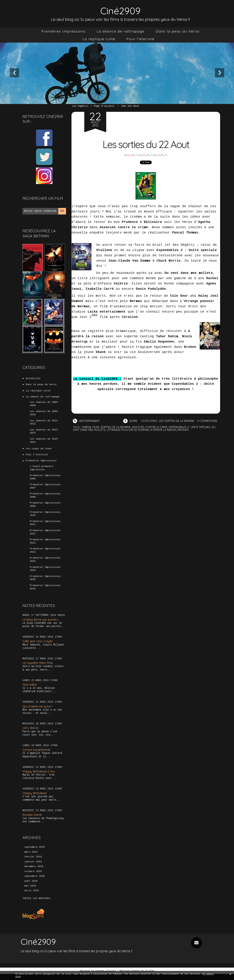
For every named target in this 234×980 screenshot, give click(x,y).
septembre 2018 (35, 882)
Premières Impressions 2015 (45, 564)
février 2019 (33, 863)
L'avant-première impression (41, 470)
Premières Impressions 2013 (45, 545)
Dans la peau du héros (178, 31)
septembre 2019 (35, 853)
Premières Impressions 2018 (45, 583)
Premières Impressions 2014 (45, 555)
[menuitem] (63, 31)
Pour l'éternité (140, 39)
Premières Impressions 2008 (45, 499)
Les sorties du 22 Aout (146, 144)
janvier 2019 (33, 867)
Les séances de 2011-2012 (44, 423)
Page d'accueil (104, 106)
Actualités (33, 379)
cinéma (87, 432)
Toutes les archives (36, 905)
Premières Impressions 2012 (45, 536)
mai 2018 (30, 892)
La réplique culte (99, 39)
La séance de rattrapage (121, 31)
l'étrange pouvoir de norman (129, 435)
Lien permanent (87, 421)
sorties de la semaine (117, 432)
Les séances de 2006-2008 (44, 405)
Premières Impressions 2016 (45, 574)
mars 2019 (31, 858)
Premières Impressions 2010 (45, 517)
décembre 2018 (34, 872)
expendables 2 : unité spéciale (193, 432)
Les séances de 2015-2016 (44, 442)
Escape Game (32, 820)
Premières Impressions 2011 (45, 527)
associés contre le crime (152, 432)
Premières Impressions (63, 31)
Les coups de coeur (39, 451)
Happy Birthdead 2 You (39, 777)
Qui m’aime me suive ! (38, 712)
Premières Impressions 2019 (45, 592)
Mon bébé (30, 690)
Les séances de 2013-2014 (44, 433)
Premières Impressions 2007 (45, 489)
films (96, 432)
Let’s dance (31, 733)
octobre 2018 (33, 877)
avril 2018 (32, 897)
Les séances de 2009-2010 (44, 414)
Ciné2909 (120, 10)
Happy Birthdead (35, 798)
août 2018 (31, 887)
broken (187, 435)
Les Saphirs (80, 106)
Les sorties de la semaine (178, 421)
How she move (130, 106)
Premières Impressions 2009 (45, 508)
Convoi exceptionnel (37, 755)
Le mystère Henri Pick (38, 668)
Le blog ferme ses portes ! (41, 625)
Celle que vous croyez (38, 646)
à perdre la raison (166, 435)
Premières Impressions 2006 (45, 480)
